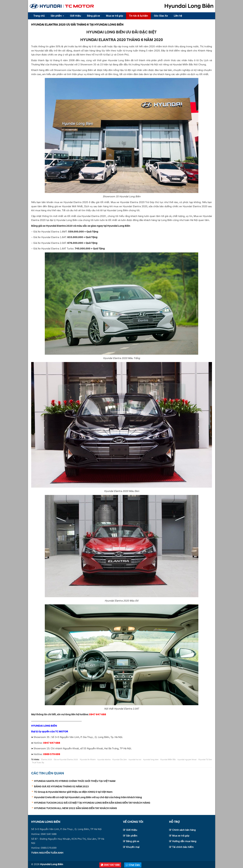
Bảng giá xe (93, 16)
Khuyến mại (133, 847)
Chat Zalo (133, 865)
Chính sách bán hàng (184, 830)
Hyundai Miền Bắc (168, 760)
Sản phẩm (57, 16)
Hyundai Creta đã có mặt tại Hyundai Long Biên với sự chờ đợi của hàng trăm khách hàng (88, 797)
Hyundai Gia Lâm (120, 760)
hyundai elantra (104, 760)
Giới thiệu (75, 16)
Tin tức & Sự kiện (138, 16)
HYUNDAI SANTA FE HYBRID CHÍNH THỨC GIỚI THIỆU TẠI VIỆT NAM (75, 781)
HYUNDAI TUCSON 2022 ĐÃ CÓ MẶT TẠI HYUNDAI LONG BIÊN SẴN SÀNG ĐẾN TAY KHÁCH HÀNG (92, 803)
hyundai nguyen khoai (187, 760)
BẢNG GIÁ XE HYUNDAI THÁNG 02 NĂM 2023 (61, 787)
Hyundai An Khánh (88, 760)
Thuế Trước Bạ (38, 763)
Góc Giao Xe (161, 16)
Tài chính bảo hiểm (183, 847)
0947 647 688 (110, 865)
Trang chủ (39, 16)
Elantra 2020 (47, 760)
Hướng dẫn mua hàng (184, 841)
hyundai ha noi (135, 760)
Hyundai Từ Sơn (205, 760)
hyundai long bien (151, 760)
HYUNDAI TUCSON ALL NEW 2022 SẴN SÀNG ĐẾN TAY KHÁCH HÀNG (76, 808)
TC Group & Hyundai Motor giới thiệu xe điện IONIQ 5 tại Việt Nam (73, 792)
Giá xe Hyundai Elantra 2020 (66, 760)
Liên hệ (178, 16)
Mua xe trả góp (114, 16)
